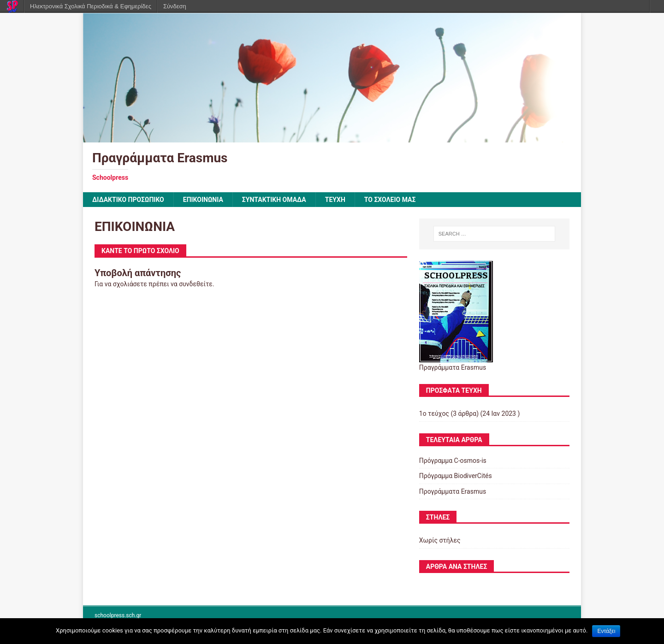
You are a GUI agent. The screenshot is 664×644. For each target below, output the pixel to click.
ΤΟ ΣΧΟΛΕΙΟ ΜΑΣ (390, 200)
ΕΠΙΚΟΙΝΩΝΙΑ (203, 200)
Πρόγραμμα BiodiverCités (456, 476)
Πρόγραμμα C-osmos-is (453, 461)
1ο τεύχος (434, 414)
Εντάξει (606, 631)
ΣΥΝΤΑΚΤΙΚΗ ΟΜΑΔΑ (274, 200)
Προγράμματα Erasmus (453, 491)
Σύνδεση (175, 6)
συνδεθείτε (196, 284)
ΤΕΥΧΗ (335, 200)
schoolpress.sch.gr (118, 615)
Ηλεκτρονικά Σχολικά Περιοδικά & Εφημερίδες (91, 6)
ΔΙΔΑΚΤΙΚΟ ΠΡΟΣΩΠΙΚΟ (128, 200)
